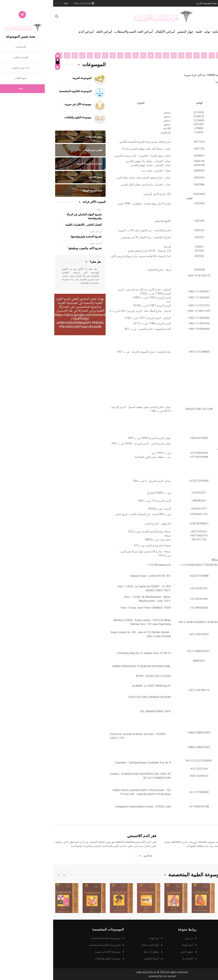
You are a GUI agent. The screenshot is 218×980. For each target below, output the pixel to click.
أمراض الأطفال (112, 32)
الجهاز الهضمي (205, 32)
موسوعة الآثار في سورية (25, 104)
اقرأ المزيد (201, 861)
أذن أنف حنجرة (42, 232)
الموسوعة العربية (29, 78)
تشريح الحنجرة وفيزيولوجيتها (33, 237)
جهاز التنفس (132, 32)
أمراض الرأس (181, 32)
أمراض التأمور (201, 841)
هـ (21, 55)
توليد (154, 32)
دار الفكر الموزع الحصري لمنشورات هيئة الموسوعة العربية (169, 3)
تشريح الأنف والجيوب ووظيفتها (32, 248)
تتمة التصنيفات (206, 43)
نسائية (163, 32)
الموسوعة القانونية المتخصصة (22, 91)
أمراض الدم (33, 32)
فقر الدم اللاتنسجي (89, 841)
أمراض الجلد (51, 32)
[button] (11, 875)
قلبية (146, 32)
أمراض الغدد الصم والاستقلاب (80, 32)
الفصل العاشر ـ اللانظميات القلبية (30, 225)
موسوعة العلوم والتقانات (25, 117)
